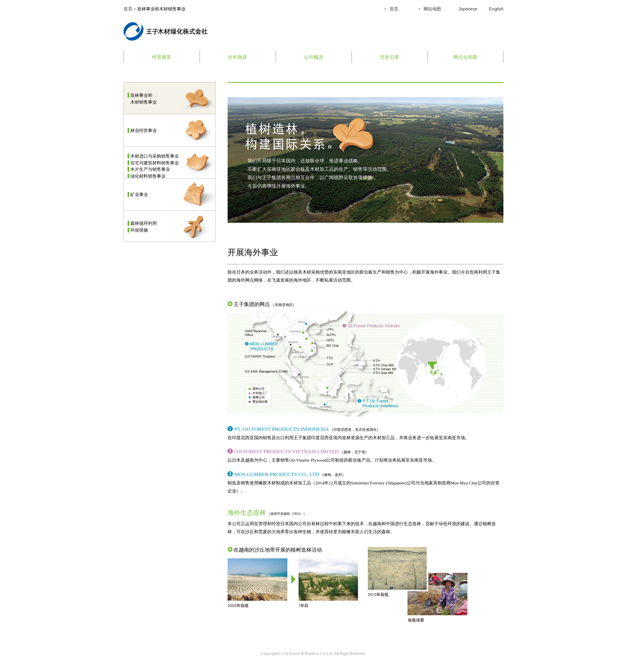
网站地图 (432, 9)
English (496, 9)
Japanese (468, 9)
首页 (128, 9)
